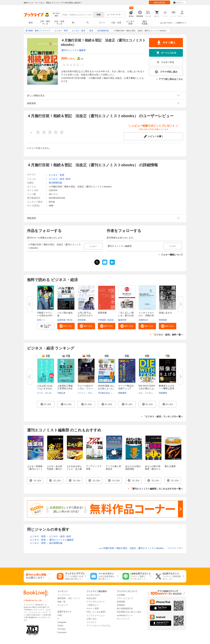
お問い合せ (92, 619)
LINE (60, 615)
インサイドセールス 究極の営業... (146, 315)
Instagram (62, 622)
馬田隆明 (163, 393)
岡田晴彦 (163, 320)
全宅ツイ (41, 320)
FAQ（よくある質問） (97, 612)
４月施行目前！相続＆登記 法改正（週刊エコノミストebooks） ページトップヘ (141, 548)
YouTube (61, 629)
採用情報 (121, 602)
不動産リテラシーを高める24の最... (45, 315)
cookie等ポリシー (125, 615)
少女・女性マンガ (59, 23)
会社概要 (121, 595)
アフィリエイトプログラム (99, 626)
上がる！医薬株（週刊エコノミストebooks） (35, 469)
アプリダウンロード (96, 602)
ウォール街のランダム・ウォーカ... (85, 388)
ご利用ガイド (181, 23)
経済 (68, 179)
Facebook (62, 632)
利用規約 (121, 605)
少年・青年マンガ (45, 23)
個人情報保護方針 (125, 609)
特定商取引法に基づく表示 (129, 612)
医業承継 (102, 313)
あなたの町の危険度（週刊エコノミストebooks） (153, 470)
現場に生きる (165, 313)
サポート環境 (93, 609)
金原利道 (61, 320)
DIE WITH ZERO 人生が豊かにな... (148, 387)
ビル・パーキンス (147, 393)
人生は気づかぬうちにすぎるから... (45, 388)
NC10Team (72, 320)
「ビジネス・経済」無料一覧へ (167, 335)
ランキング (62, 605)
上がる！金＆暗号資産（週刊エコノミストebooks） (54, 470)
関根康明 (122, 393)
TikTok (60, 626)
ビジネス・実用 (56, 175)
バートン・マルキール (88, 393)
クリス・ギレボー (45, 393)
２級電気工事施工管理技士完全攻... (65, 388)
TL (88, 23)
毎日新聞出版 (55, 183)
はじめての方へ (167, 23)
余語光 (111, 320)
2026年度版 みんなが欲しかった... (107, 387)
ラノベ (102, 23)
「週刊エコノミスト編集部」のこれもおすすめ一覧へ (156, 489)
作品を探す (92, 598)
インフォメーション (96, 615)
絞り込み (56, 15)
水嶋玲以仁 (144, 320)
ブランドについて (125, 598)
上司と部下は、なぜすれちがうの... (85, 315)
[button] (46, 326)
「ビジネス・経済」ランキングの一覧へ (163, 417)
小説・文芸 (116, 23)
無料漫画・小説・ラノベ (69, 598)
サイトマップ (123, 619)
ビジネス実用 (130, 23)
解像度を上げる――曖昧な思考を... (167, 388)
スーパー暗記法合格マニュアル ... (126, 388)
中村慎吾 (102, 320)
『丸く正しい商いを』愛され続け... (126, 315)
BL (73, 23)
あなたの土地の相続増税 (133, 468)
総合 (31, 23)
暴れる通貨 (170, 466)
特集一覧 (61, 602)
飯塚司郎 (122, 320)
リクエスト (92, 622)
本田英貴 (82, 320)
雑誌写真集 (145, 23)
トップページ (64, 595)
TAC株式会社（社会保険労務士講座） (115, 393)
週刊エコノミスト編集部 (74, 50)
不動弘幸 (61, 393)
